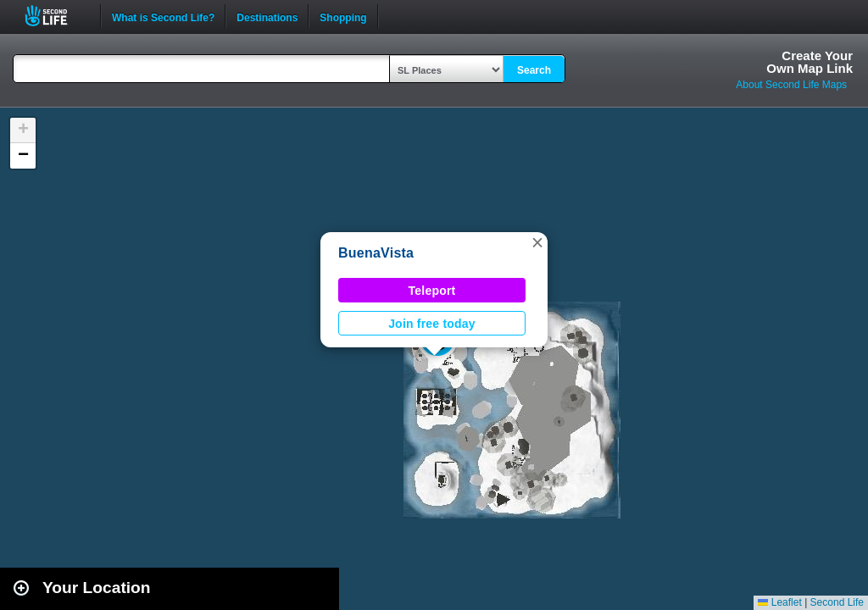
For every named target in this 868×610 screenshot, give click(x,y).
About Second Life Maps (791, 85)
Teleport (432, 291)
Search (534, 70)
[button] (537, 242)
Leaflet (779, 602)
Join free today (432, 324)
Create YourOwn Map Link (810, 62)
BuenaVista (376, 253)
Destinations (267, 16)
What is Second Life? (163, 16)
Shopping (343, 16)
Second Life (56, 16)
